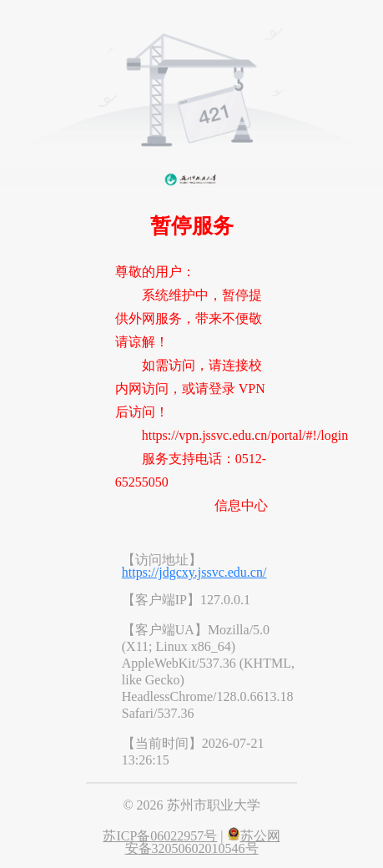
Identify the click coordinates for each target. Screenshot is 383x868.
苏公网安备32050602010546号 (203, 842)
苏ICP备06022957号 (160, 836)
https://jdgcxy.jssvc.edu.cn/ (194, 572)
